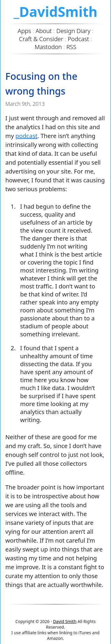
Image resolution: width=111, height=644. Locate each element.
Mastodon (48, 47)
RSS (71, 47)
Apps (24, 31)
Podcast (78, 39)
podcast (26, 136)
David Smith (65, 621)
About (44, 31)
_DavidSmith (55, 12)
